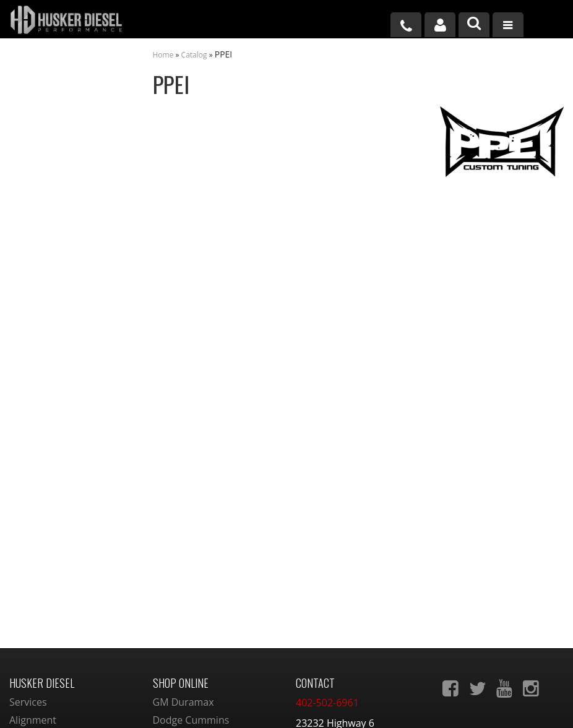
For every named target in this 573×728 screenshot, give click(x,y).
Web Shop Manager (389, 705)
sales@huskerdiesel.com (352, 606)
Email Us (51, 380)
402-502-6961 (60, 419)
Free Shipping (61, 286)
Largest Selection (68, 249)
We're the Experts (70, 210)
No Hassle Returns (71, 313)
